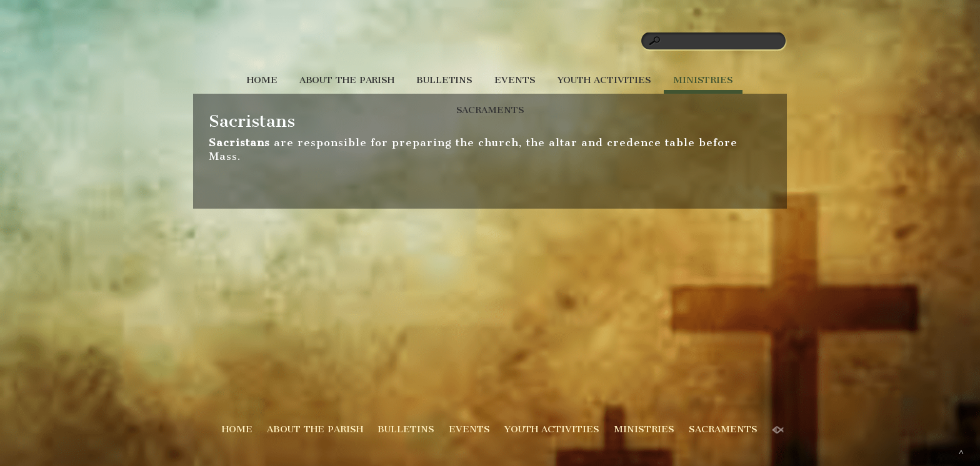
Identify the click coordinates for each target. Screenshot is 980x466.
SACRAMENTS (490, 110)
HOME (262, 80)
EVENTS (515, 80)
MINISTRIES (703, 80)
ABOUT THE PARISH (347, 80)
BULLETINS (444, 80)
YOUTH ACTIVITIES (604, 80)
